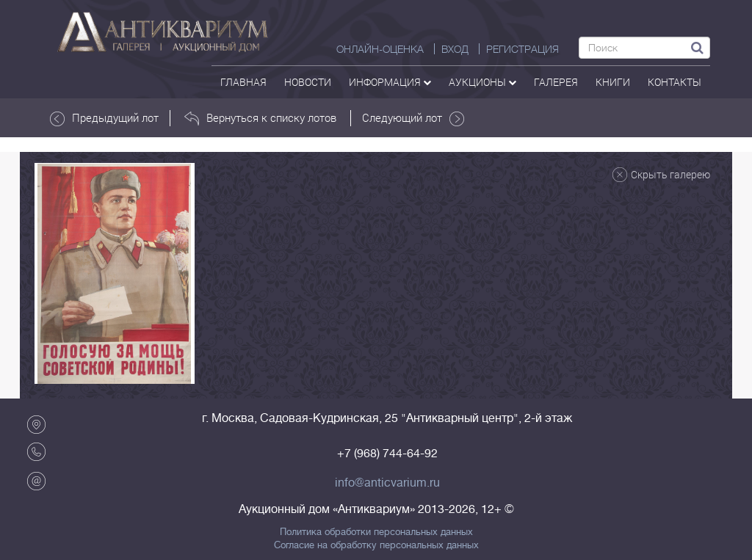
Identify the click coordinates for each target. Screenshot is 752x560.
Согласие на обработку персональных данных (376, 545)
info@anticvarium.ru (387, 483)
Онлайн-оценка (380, 49)
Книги (613, 82)
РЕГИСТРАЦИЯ (523, 49)
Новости (308, 82)
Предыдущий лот (104, 118)
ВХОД (455, 49)
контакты (675, 82)
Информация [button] (390, 82)
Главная (243, 82)
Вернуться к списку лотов (260, 118)
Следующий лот (413, 118)
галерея (556, 82)
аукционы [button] (482, 82)
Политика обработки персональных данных (376, 532)
